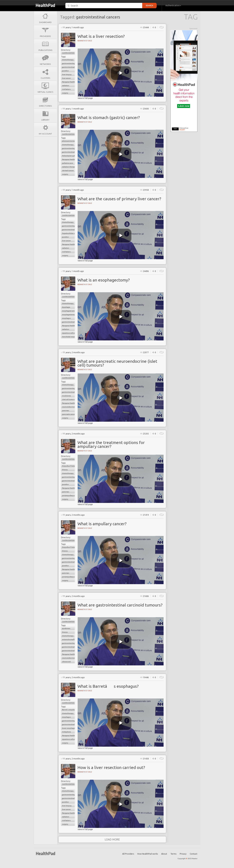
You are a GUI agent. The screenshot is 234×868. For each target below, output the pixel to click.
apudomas (66, 628)
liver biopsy (67, 74)
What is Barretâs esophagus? (108, 686)
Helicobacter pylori (68, 156)
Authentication (173, 5)
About (164, 854)
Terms (173, 854)
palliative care (67, 163)
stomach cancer (68, 170)
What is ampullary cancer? (102, 524)
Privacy (183, 854)
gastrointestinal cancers (68, 67)
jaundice (65, 71)
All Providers (128, 854)
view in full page (85, 98)
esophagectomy (68, 314)
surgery (65, 93)
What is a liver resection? (101, 36)
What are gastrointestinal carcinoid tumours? (120, 605)
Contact (194, 854)
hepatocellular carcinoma (68, 233)
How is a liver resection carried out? (111, 767)
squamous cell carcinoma (68, 333)
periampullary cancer (68, 495)
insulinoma (66, 396)
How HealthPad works (148, 854)
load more (112, 839)
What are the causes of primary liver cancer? (119, 199)
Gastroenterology (68, 53)
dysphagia (66, 307)
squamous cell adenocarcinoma (68, 739)
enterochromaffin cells (68, 639)
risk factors (66, 89)
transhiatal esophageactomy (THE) (68, 337)
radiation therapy (68, 167)
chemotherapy (68, 60)
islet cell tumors (68, 399)
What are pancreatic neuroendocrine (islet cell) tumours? (117, 363)
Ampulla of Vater (68, 466)
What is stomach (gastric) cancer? (109, 118)
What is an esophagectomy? (104, 280)
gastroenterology (68, 63)
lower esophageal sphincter (68, 728)
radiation (66, 86)
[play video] (121, 73)
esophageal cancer (68, 311)
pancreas (66, 410)
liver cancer (66, 78)
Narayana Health (68, 82)
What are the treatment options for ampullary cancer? (111, 444)
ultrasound (66, 662)
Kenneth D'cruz (85, 41)
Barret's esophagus (68, 710)
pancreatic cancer (68, 414)
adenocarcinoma (68, 141)
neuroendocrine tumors (68, 407)
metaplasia (66, 732)
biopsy (65, 470)
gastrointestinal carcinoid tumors (68, 651)
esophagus (66, 318)
